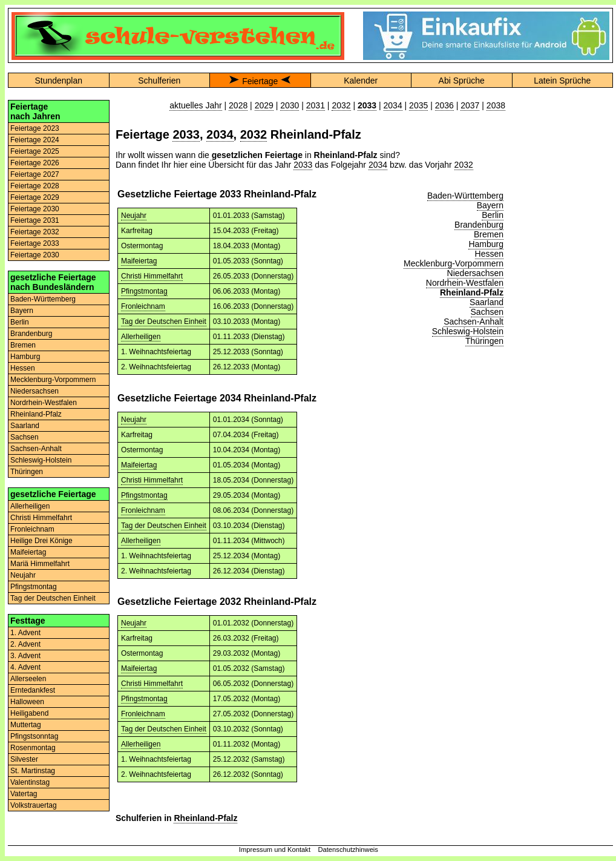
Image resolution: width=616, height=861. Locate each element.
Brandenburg (31, 334)
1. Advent (25, 633)
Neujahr (23, 575)
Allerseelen (28, 679)
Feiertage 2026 (35, 163)
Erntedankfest (33, 690)
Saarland (25, 426)
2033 (186, 134)
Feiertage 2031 (35, 220)
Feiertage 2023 (35, 128)
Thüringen (27, 472)
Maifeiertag (28, 552)
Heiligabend (29, 713)
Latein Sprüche (562, 81)
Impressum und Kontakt (275, 849)
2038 (496, 105)
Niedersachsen (34, 391)
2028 (238, 105)
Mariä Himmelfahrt (40, 564)
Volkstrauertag (34, 805)
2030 (290, 105)
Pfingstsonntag (34, 736)
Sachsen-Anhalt (36, 449)
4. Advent (25, 667)
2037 (470, 105)
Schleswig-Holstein (41, 460)
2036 (444, 105)
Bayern (22, 311)
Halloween (27, 702)
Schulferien (159, 81)
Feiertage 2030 (35, 209)
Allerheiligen (30, 506)
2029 (264, 105)
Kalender (361, 81)
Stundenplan (58, 81)
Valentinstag (30, 782)
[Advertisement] (562, 138)
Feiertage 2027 (35, 174)
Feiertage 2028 (35, 186)
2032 (341, 105)
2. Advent (25, 644)
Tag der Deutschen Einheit (53, 598)
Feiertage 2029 (35, 197)
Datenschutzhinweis (348, 849)
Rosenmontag (33, 748)
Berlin (20, 322)
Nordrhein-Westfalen (44, 403)
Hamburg (25, 357)
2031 (316, 105)
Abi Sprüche (462, 81)
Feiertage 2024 (35, 140)
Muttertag (26, 725)
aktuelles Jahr (195, 105)
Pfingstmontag (34, 587)
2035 (418, 105)
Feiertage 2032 (35, 232)
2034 (393, 105)
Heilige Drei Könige (41, 541)
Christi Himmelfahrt (41, 518)
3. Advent (25, 656)
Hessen (23, 368)
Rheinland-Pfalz (36, 414)
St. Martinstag (33, 771)
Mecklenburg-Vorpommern (53, 380)
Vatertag (24, 794)
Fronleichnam (32, 529)
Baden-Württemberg (43, 299)
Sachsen (25, 437)
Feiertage (260, 81)
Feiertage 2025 (35, 151)
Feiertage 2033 (35, 243)
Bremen (23, 345)
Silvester (24, 759)
